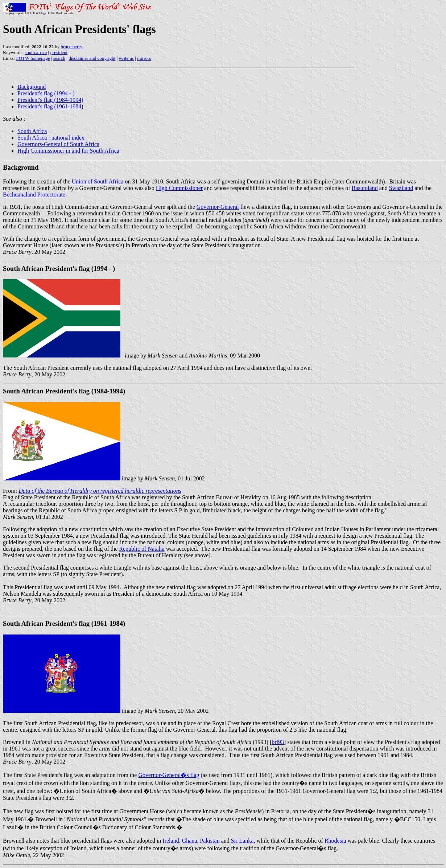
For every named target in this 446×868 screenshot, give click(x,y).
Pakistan (210, 841)
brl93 (278, 742)
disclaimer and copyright (92, 58)
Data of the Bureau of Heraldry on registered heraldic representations (100, 491)
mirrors (144, 58)
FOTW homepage (33, 58)
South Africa (32, 131)
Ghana (190, 841)
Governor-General (218, 207)
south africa (36, 52)
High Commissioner (179, 188)
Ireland (171, 841)
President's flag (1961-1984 (49, 106)
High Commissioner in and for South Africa (68, 151)
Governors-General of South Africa (58, 144)
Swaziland (401, 188)
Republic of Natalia (142, 549)
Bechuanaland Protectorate (34, 195)
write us (127, 58)
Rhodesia (336, 841)
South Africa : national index (51, 138)
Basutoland (365, 188)
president (59, 52)
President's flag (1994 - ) (46, 93)
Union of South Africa (98, 181)
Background (32, 87)
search (59, 58)
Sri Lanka (242, 841)
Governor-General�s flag (169, 775)
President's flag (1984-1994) (50, 100)
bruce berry (72, 47)
